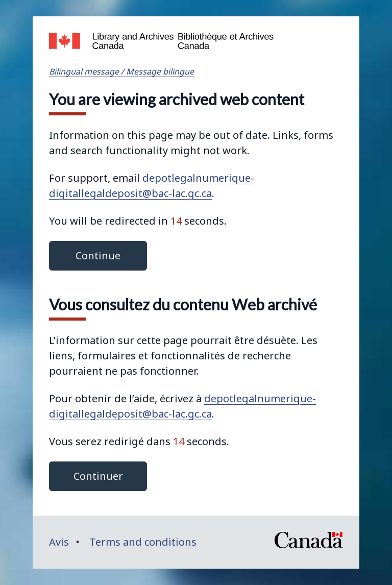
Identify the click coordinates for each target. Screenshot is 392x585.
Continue (98, 255)
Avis (59, 542)
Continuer (98, 476)
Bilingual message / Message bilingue (121, 71)
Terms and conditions (143, 542)
